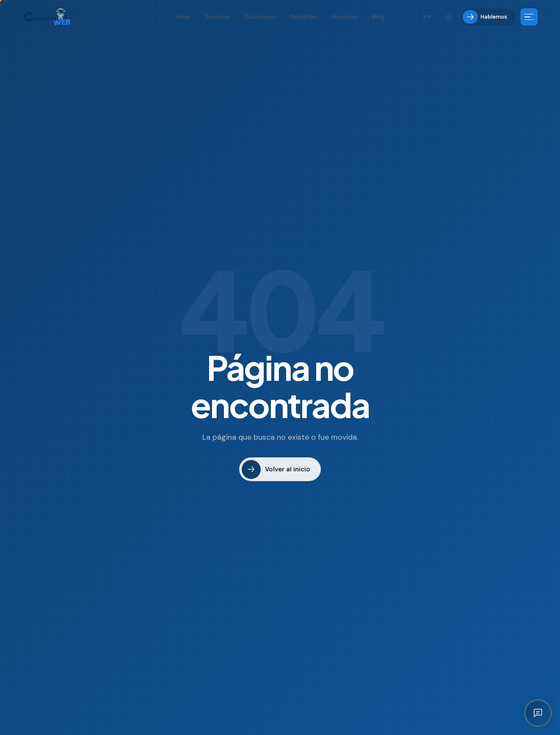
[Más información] (529, 17)
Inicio (183, 17)
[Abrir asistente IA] (538, 713)
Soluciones (260, 17)
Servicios (218, 17)
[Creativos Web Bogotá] (47, 17)
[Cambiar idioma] (427, 17)
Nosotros (345, 17)
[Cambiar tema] (448, 17)
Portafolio (304, 17)
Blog (378, 17)
